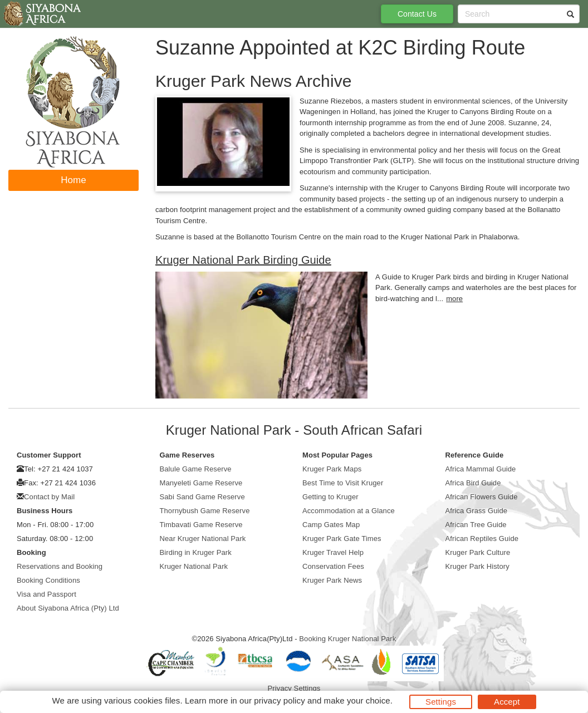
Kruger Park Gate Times (342, 539)
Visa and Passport (46, 594)
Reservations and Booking (60, 566)
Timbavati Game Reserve (201, 525)
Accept (507, 702)
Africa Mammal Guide (481, 469)
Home (73, 180)
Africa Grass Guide (477, 511)
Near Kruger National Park (203, 539)
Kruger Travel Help (333, 552)
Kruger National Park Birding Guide (243, 260)
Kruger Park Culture (478, 552)
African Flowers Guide (482, 497)
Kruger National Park (194, 566)
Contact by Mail (49, 497)
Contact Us (417, 14)
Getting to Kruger (330, 497)
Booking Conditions (48, 580)
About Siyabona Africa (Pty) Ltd (68, 608)
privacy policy (279, 700)
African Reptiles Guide (482, 539)
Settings (441, 702)
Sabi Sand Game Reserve (202, 497)
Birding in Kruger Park (196, 552)
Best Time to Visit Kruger (343, 483)
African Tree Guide (476, 525)
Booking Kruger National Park (347, 639)
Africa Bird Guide (473, 483)
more (454, 299)
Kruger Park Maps (332, 469)
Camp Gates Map (331, 525)
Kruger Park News (332, 580)
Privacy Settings (294, 688)
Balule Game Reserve (196, 469)
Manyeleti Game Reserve (201, 483)
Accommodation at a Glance (349, 511)
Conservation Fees (333, 566)
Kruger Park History (477, 566)
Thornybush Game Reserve (205, 511)
